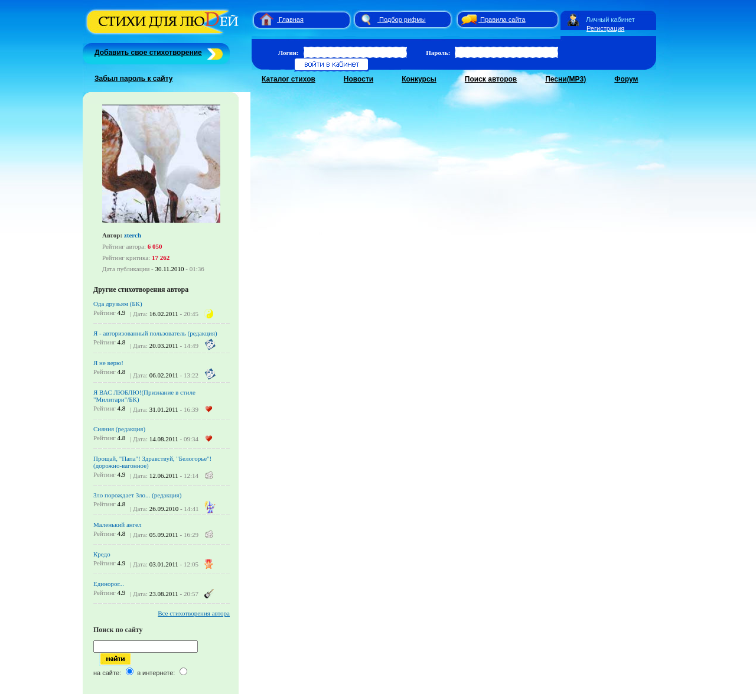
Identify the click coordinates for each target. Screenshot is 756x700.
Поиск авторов (491, 79)
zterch (133, 235)
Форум (626, 79)
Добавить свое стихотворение (148, 53)
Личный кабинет (610, 19)
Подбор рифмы (403, 19)
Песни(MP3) (566, 79)
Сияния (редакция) (119, 429)
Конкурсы (419, 79)
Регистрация (605, 28)
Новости (359, 79)
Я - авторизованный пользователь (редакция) (155, 333)
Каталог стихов (289, 79)
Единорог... (109, 584)
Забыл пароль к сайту (134, 79)
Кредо (102, 554)
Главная (291, 19)
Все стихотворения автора (194, 613)
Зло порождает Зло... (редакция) (137, 495)
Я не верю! (108, 363)
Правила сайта (503, 19)
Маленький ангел (117, 525)
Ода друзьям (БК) (118, 304)
